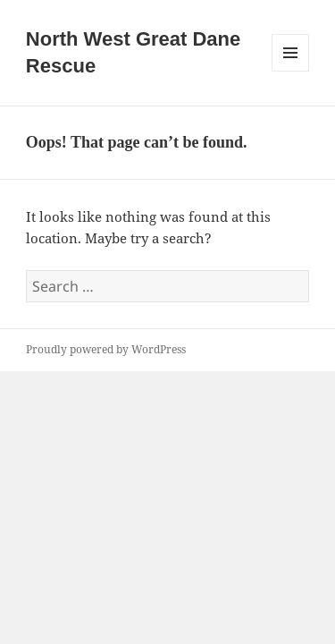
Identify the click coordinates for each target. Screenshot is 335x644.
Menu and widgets (291, 71)
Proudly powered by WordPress (106, 349)
